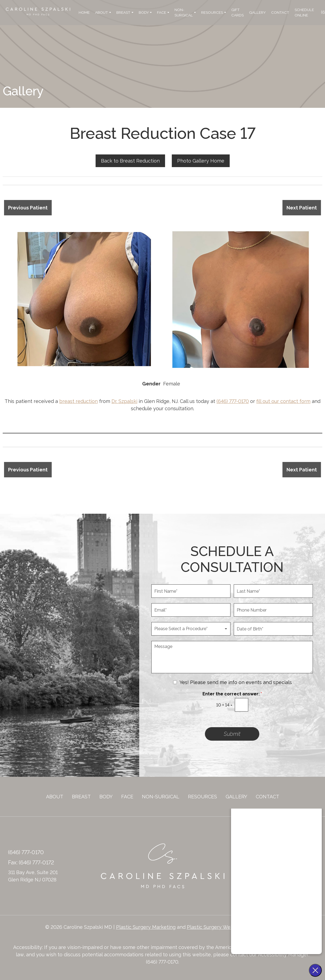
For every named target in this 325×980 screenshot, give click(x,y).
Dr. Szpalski (124, 401)
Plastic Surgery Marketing (146, 927)
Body (145, 12)
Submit (232, 734)
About (103, 12)
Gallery (257, 12)
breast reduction (78, 401)
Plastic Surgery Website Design (223, 927)
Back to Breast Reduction (130, 161)
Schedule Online (304, 12)
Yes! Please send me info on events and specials (236, 682)
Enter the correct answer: (232, 694)
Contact (280, 12)
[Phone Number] (273, 610)
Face (163, 12)
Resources (214, 12)
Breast (125, 12)
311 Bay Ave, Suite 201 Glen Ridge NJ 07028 (33, 876)
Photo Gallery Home (201, 161)
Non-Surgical (185, 12)
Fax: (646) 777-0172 (31, 862)
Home (84, 12)
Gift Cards (237, 12)
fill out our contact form (283, 401)
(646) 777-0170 (233, 401)
